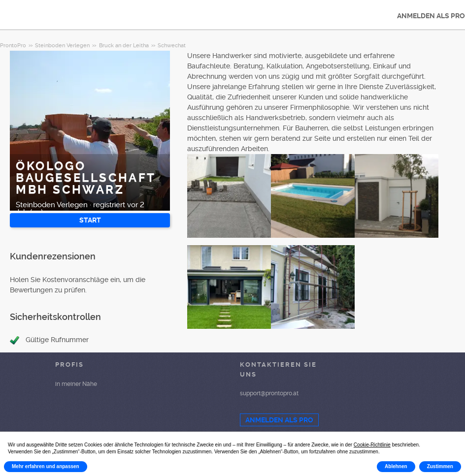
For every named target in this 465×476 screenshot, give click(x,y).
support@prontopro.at (269, 393)
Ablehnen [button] (396, 466)
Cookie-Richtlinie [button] (372, 445)
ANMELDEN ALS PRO (279, 420)
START (90, 220)
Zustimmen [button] (440, 466)
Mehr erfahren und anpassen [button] (46, 466)
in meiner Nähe (76, 384)
